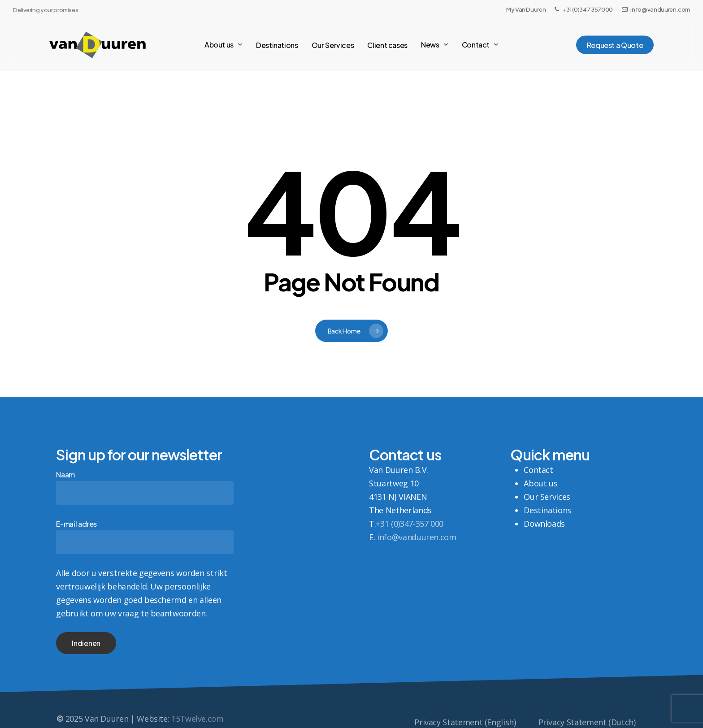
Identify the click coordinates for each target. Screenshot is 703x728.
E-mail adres (145, 537)
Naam (145, 487)
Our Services (547, 497)
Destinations (547, 510)
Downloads (544, 524)
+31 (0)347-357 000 (410, 524)
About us (540, 483)
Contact (538, 470)
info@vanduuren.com (417, 537)
